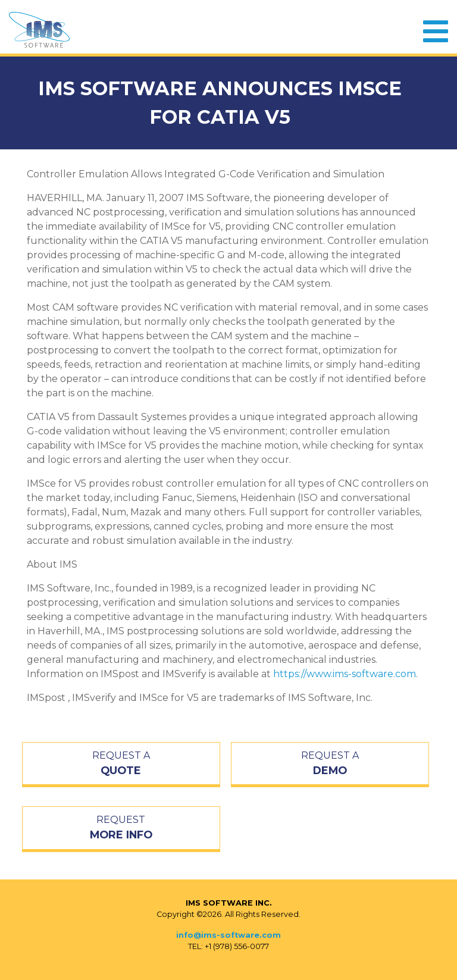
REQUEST (121, 828)
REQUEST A (121, 764)
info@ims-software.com (228, 935)
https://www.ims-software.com (345, 674)
